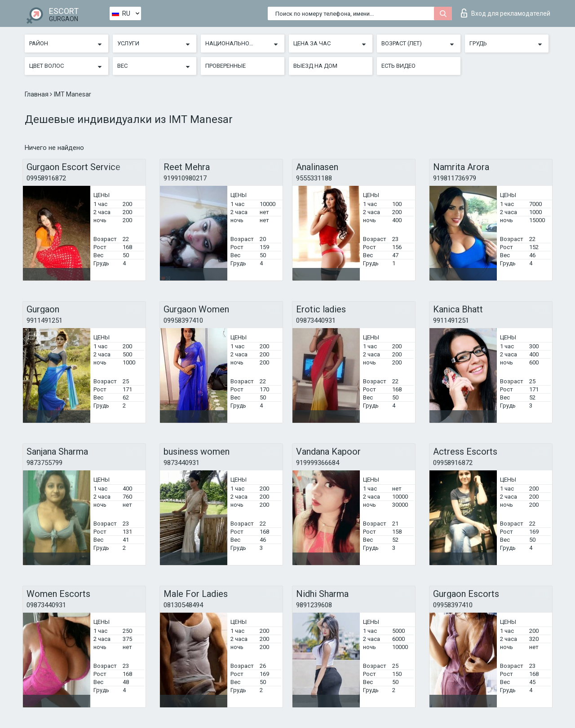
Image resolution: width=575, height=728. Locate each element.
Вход (506, 13)
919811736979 (455, 178)
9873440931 (181, 463)
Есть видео (398, 66)
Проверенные (226, 66)
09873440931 (316, 320)
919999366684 (318, 463)
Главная (37, 94)
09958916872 (46, 178)
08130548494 (183, 605)
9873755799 (44, 463)
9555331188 (314, 178)
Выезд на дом (315, 66)
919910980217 (185, 178)
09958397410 (183, 320)
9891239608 (314, 605)
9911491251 (44, 320)
